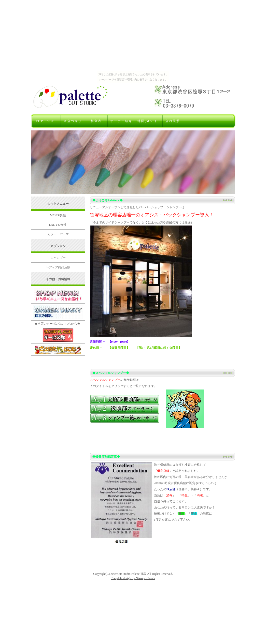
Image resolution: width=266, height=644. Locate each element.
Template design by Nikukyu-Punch (133, 578)
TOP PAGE (47, 121)
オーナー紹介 (121, 121)
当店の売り (74, 121)
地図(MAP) (149, 121)
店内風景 (174, 121)
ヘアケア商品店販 (58, 267)
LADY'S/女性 (58, 225)
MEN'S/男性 (58, 215)
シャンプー (58, 258)
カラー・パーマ (58, 234)
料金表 (98, 121)
